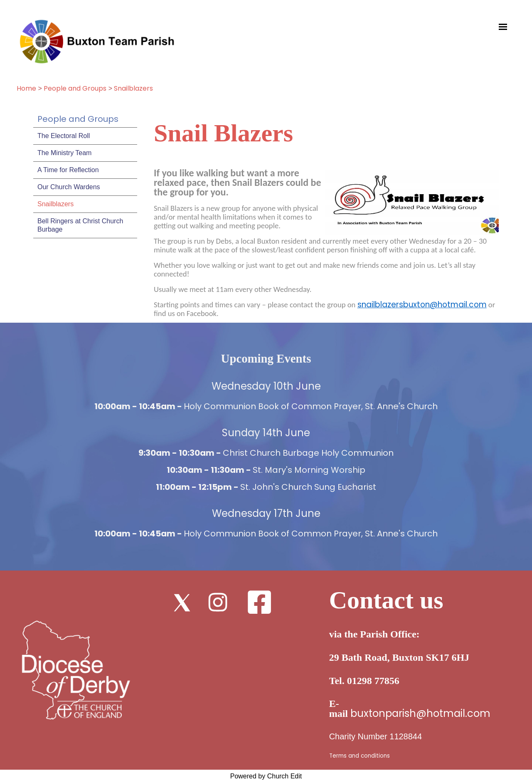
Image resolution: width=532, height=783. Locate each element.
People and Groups (75, 88)
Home (26, 88)
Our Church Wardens (69, 187)
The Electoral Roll (64, 136)
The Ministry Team (64, 153)
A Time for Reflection (68, 170)
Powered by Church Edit (266, 776)
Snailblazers (133, 88)
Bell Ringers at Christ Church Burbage (80, 225)
